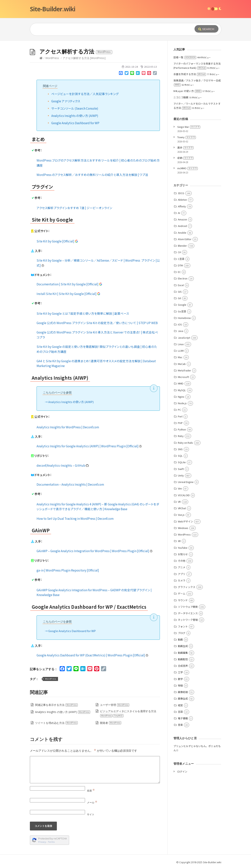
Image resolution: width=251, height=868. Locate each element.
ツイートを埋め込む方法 (56, 723)
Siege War (189, 127)
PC (179, 410)
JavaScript (184, 338)
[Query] (106, 29)
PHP (180, 423)
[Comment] (95, 770)
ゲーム (182, 593)
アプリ (182, 574)
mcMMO (188, 168)
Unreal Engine (186, 482)
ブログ (182, 633)
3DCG (181, 193)
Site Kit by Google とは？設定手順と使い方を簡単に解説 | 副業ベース (83, 313)
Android (182, 226)
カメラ (182, 580)
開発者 (111, 723)
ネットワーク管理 (188, 620)
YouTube (183, 548)
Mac (180, 357)
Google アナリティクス (66, 101)
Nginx (181, 397)
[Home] (41, 58)
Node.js (182, 403)
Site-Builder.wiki (53, 9)
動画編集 (183, 653)
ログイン (182, 772)
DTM (180, 265)
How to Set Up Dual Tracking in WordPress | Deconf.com (75, 518)
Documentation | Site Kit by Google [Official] (69, 284)
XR (179, 541)
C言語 (181, 259)
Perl (180, 416)
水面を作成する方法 (190, 74)
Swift (181, 469)
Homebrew (184, 318)
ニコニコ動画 (181, 97)
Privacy (42, 842)
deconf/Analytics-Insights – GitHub (63, 465)
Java (181, 331)
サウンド (183, 600)
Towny (187, 137)
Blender (182, 246)
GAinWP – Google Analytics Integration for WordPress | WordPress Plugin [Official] (95, 551)
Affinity (182, 206)
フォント (183, 626)
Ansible (182, 233)
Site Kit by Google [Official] (57, 241)
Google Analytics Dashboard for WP (75, 123)
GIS (180, 292)
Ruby (181, 436)
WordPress (52, 58)
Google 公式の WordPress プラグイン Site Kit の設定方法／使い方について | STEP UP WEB (97, 323)
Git (179, 298)
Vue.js (181, 515)
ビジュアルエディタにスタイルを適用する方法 (128, 713)
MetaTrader (184, 370)
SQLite (182, 462)
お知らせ (183, 554)
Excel (181, 285)
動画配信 (183, 659)
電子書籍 (183, 718)
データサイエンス (188, 613)
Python (182, 429)
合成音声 (183, 666)
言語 (180, 712)
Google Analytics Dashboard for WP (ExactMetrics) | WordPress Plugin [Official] (93, 655)
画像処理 (183, 692)
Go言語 (182, 311)
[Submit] (206, 29)
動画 (180, 639)
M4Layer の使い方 (188, 91)
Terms (51, 842)
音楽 (180, 725)
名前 (91, 791)
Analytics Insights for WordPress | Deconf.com (68, 427)
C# (179, 252)
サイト (91, 814)
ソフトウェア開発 (188, 607)
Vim (180, 488)
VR (179, 502)
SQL (180, 456)
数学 (180, 679)
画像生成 (183, 698)
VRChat (182, 508)
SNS (180, 449)
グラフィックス (187, 587)
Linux (181, 344)
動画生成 (183, 646)
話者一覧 (185, 57)
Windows (183, 528)
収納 (185, 158)
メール (92, 802)
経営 (180, 705)
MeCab (182, 364)
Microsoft (183, 377)
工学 (180, 672)
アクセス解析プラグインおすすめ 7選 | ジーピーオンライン (74, 208)
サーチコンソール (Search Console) (75, 108)
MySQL (182, 390)
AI (179, 213)
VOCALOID (184, 495)
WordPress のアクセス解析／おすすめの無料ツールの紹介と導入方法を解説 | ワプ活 (92, 175)
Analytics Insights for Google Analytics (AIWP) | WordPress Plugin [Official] (89, 446)
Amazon (182, 219)
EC (179, 272)
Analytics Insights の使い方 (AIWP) (75, 116)
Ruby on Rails (185, 443)
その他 (182, 561)
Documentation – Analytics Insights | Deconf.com (70, 484)
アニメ (182, 567)
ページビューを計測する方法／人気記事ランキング (85, 94)
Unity (181, 475)
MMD (181, 383)
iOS (180, 324)
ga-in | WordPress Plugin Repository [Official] (68, 570)
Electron (183, 278)
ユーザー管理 (115, 705)
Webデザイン (185, 521)
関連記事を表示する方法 (56, 705)
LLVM (181, 351)
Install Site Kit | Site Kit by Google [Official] (68, 294)
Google (182, 305)
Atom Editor (185, 239)
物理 (180, 685)
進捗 (185, 147)
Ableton (182, 200)
